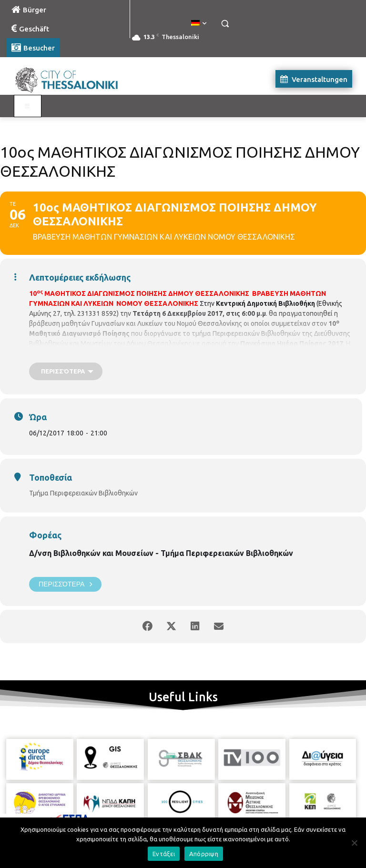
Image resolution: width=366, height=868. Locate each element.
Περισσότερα (65, 584)
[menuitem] (199, 23)
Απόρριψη (204, 854)
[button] (225, 24)
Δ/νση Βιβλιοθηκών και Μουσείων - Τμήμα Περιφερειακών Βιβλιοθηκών (161, 553)
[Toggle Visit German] (28, 106)
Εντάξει (164, 854)
